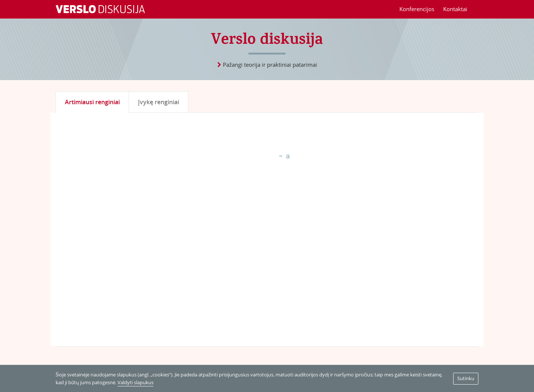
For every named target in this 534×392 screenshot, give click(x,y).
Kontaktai (455, 9)
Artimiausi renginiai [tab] (92, 102)
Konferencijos (417, 9)
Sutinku (466, 378)
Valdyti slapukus (136, 382)
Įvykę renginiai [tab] (159, 102)
